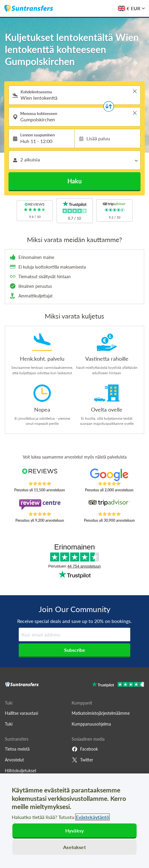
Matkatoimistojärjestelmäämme (101, 713)
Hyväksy (74, 831)
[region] (74, 821)
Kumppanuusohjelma (91, 724)
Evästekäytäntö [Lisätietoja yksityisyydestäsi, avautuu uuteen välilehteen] (92, 817)
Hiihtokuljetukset (21, 771)
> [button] (135, 91)
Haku (74, 181)
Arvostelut (14, 760)
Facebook (85, 749)
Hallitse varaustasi (21, 713)
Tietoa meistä (17, 749)
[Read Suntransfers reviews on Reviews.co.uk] (40, 475)
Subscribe (75, 650)
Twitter (82, 760)
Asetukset (74, 847)
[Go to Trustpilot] (118, 685)
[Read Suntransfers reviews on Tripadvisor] (109, 505)
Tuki (9, 724)
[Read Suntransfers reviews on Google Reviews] (109, 475)
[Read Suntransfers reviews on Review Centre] (40, 505)
